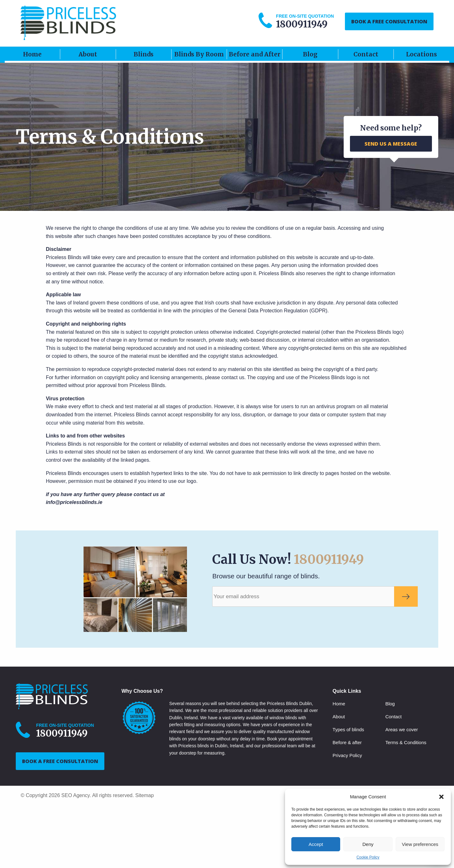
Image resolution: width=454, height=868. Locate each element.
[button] (441, 797)
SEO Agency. (76, 795)
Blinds (144, 54)
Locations (422, 54)
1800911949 (329, 559)
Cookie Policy (368, 857)
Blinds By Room (199, 54)
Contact (366, 54)
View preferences (420, 844)
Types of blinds (348, 729)
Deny (368, 844)
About (88, 54)
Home (32, 54)
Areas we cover (402, 729)
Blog (310, 54)
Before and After (255, 54)
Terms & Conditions (406, 742)
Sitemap (145, 795)
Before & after (347, 742)
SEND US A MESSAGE (391, 144)
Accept (316, 844)
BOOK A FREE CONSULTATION (389, 21)
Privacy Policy (347, 755)
